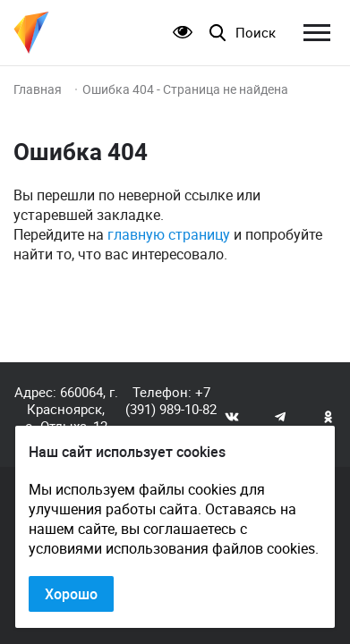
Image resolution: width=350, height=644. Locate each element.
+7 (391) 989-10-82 (171, 400)
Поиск (256, 33)
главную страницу (169, 234)
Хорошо (71, 594)
